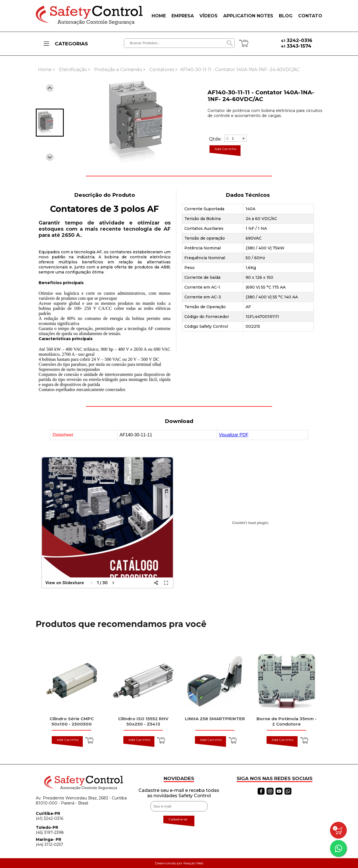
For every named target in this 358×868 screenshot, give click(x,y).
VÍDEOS (209, 16)
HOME (159, 16)
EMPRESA (183, 16)
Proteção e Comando (118, 70)
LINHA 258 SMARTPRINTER (215, 719)
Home (45, 70)
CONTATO (310, 16)
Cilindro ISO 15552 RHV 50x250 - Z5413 (143, 721)
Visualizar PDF (234, 435)
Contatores (162, 70)
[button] (50, 123)
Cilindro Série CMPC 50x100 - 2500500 (72, 721)
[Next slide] (50, 157)
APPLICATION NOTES (248, 16)
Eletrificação (73, 70)
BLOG (286, 16)
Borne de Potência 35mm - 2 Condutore (287, 721)
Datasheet (63, 435)
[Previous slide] (50, 88)
